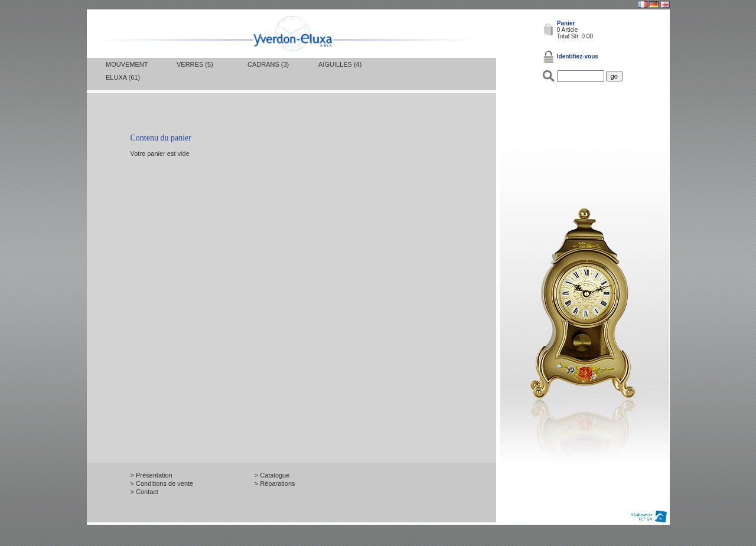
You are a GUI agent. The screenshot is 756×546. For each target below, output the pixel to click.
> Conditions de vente (162, 483)
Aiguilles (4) (340, 64)
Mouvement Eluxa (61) (127, 71)
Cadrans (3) (268, 64)
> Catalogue (272, 475)
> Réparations (275, 483)
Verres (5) (195, 64)
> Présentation (151, 475)
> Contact (144, 492)
